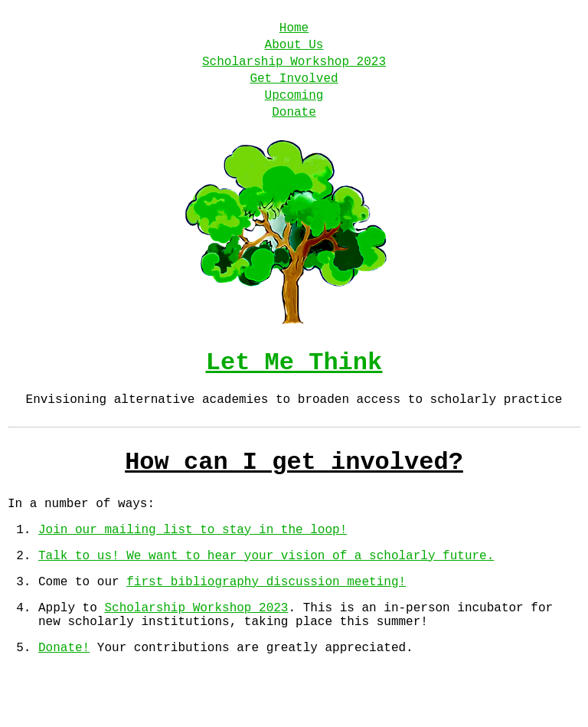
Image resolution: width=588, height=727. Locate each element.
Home (294, 30)
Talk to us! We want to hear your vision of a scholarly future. (266, 594)
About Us (294, 50)
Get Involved (294, 90)
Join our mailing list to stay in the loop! (193, 565)
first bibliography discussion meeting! (266, 624)
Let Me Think (294, 383)
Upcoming (294, 110)
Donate (294, 129)
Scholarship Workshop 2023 (294, 70)
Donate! (64, 699)
